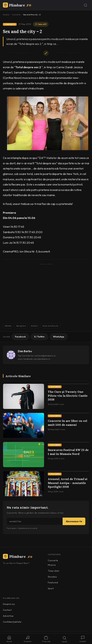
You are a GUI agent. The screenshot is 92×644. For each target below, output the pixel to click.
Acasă (9, 639)
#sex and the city (51, 326)
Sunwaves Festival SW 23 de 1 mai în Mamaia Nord (68, 452)
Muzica (52, 565)
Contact (7, 610)
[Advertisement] (46, 291)
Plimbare (18, 556)
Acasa (6, 15)
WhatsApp (59, 337)
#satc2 (34, 326)
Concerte (16, 15)
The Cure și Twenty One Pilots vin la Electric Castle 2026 (68, 396)
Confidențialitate (12, 622)
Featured (53, 582)
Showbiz (52, 577)
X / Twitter (39, 337)
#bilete (8, 326)
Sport (51, 588)
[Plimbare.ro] (17, 5)
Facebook (20, 337)
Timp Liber (54, 571)
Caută (64, 639)
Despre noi (9, 604)
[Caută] (86, 5)
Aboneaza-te (74, 521)
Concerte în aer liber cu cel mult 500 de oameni (67, 423)
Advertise (8, 616)
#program (21, 326)
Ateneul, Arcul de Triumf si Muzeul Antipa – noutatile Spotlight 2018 (68, 483)
